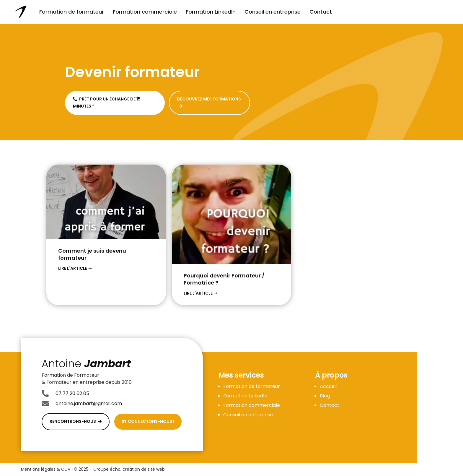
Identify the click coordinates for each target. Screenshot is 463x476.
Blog (325, 396)
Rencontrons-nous (76, 421)
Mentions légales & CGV (46, 469)
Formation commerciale (145, 12)
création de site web (144, 469)
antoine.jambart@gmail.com (89, 403)
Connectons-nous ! (148, 421)
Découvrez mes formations (209, 102)
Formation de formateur (72, 12)
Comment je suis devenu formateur (92, 254)
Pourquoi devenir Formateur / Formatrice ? (224, 279)
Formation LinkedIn (211, 12)
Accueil (328, 386)
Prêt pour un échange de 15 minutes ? (107, 103)
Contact (321, 12)
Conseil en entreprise (273, 12)
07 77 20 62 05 (72, 393)
